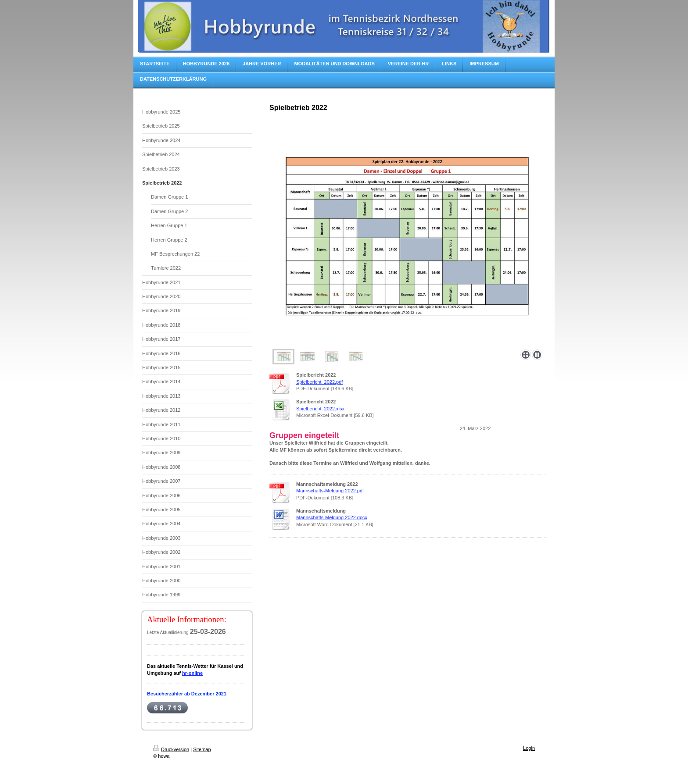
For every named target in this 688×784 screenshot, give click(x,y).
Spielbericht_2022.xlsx (320, 409)
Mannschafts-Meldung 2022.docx (332, 517)
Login (529, 748)
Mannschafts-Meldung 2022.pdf (330, 491)
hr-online (192, 673)
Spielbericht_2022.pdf (319, 382)
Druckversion (171, 749)
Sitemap (202, 749)
